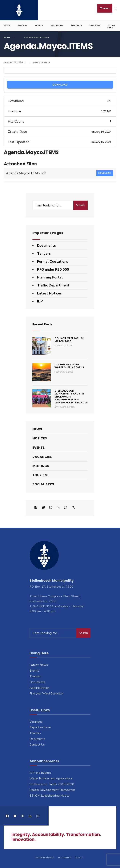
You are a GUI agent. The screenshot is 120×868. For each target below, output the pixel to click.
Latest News (39, 664)
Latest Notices (49, 292)
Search (81, 204)
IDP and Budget (40, 771)
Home (7, 36)
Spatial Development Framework (52, 789)
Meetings (76, 24)
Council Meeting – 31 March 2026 (69, 338)
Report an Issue (40, 726)
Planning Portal (50, 276)
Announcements (45, 856)
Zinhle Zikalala (41, 61)
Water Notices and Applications (51, 777)
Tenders (44, 252)
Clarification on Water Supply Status (69, 364)
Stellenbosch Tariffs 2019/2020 (52, 783)
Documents (46, 244)
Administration (39, 686)
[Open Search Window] (72, 506)
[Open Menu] (116, 8)
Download (60, 83)
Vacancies (57, 24)
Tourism (95, 24)
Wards (79, 856)
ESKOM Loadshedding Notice (50, 794)
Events (39, 24)
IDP (40, 300)
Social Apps (111, 25)
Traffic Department (53, 284)
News (7, 24)
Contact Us (37, 743)
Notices (22, 24)
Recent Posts (44, 323)
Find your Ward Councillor (47, 692)
